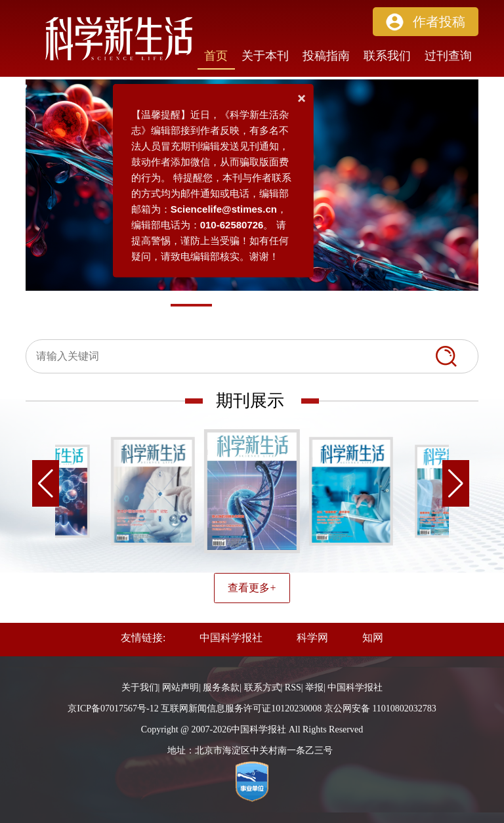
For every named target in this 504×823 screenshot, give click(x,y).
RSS (293, 687)
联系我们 (387, 56)
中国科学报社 (231, 638)
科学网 (312, 638)
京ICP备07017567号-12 (113, 708)
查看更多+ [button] (252, 588)
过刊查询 (448, 56)
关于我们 (140, 687)
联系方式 (262, 687)
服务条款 (221, 687)
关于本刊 (265, 56)
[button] (426, 22)
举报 (314, 687)
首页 (216, 56)
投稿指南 (326, 56)
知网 (373, 638)
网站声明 (180, 687)
